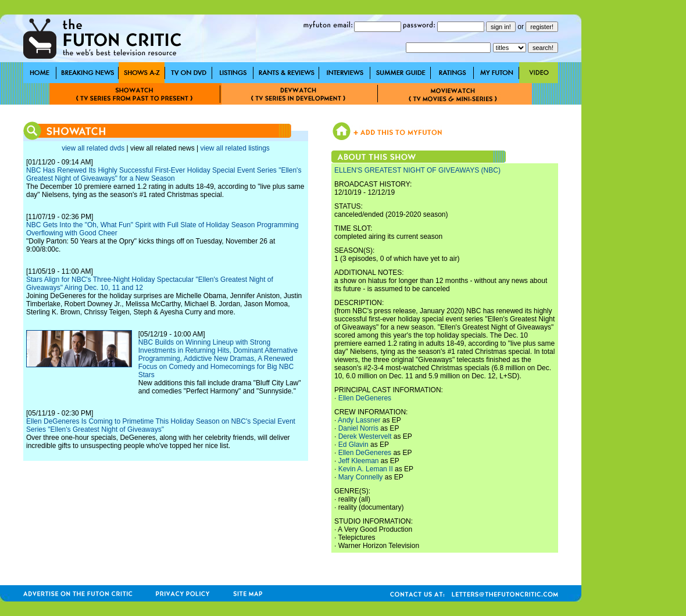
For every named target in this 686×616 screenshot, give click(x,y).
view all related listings (235, 148)
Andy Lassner (359, 420)
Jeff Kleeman (359, 461)
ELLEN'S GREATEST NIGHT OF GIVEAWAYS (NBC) (417, 170)
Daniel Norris (358, 428)
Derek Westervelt (365, 436)
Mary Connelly (361, 477)
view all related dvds (93, 148)
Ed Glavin (353, 445)
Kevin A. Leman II (366, 469)
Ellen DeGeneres (365, 398)
